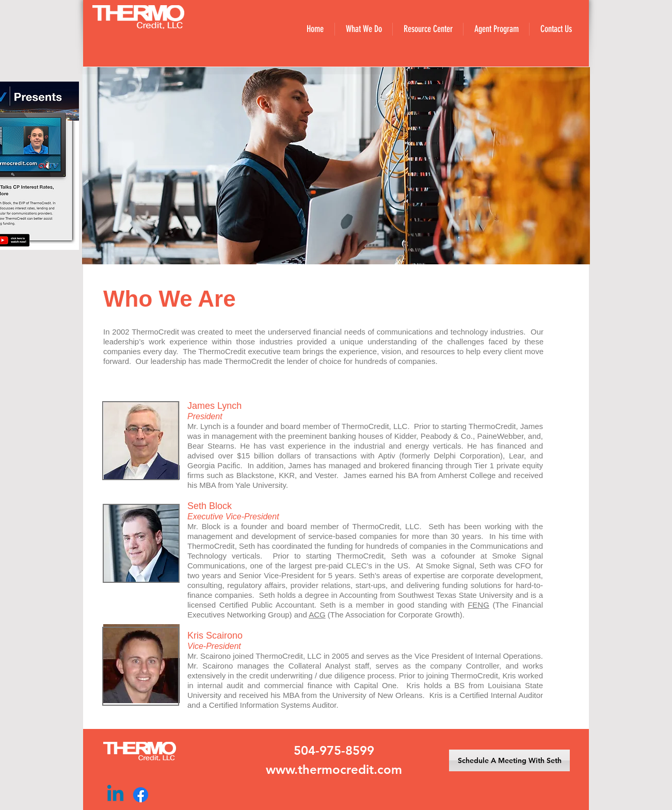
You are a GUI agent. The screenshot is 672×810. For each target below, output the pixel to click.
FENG (478, 605)
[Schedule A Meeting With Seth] (509, 760)
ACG (317, 615)
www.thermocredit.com (334, 769)
